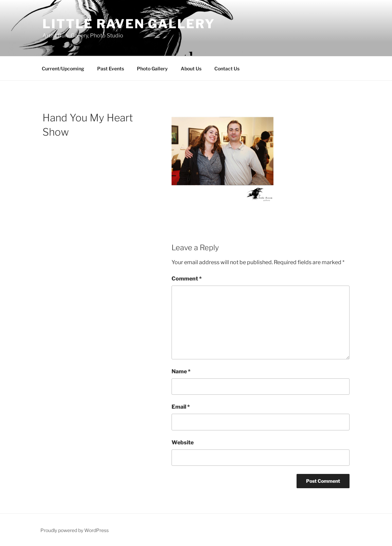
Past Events (111, 69)
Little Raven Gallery (129, 24)
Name (181, 371)
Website (183, 442)
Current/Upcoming (63, 69)
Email (181, 407)
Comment (187, 279)
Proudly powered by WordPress (75, 530)
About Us (191, 69)
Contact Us (227, 69)
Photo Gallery (152, 69)
